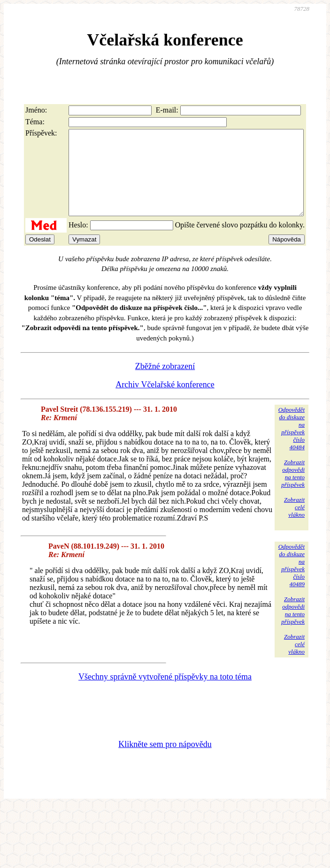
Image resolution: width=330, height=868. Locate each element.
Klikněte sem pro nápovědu (165, 761)
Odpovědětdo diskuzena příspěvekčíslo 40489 (292, 582)
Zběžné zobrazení (165, 383)
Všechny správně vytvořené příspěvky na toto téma (165, 694)
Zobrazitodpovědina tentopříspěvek (293, 490)
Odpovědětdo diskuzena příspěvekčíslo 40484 (292, 445)
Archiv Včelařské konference (165, 401)
